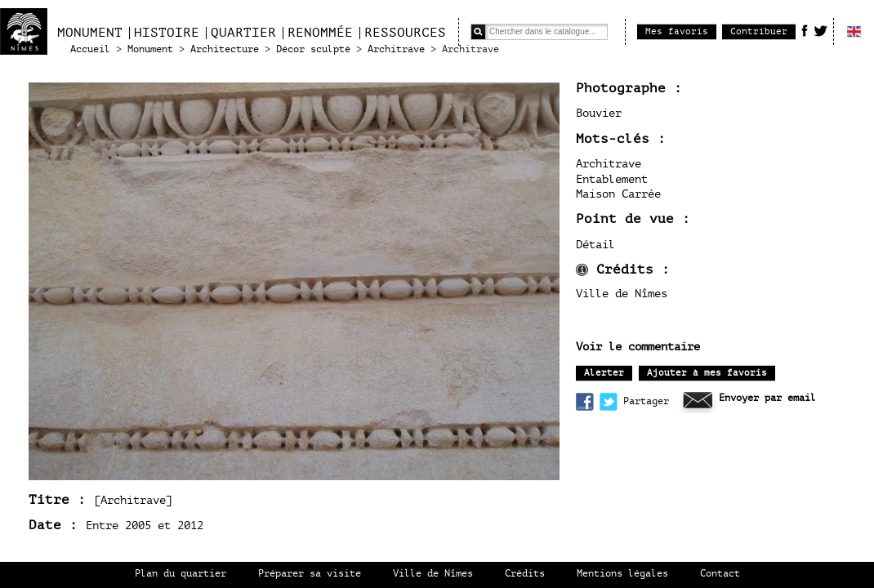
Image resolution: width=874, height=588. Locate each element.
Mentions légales (622, 574)
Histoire (167, 33)
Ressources (405, 33)
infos (582, 270)
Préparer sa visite (310, 574)
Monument (90, 33)
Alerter (604, 373)
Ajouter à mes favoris (707, 373)
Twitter (820, 30)
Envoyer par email (767, 398)
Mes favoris (677, 31)
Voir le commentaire (638, 347)
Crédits (525, 574)
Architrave (396, 49)
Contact (720, 574)
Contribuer (759, 31)
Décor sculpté (313, 49)
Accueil (90, 49)
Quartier (243, 33)
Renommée (320, 33)
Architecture (225, 49)
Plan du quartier (181, 574)
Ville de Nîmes (433, 574)
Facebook (805, 30)
